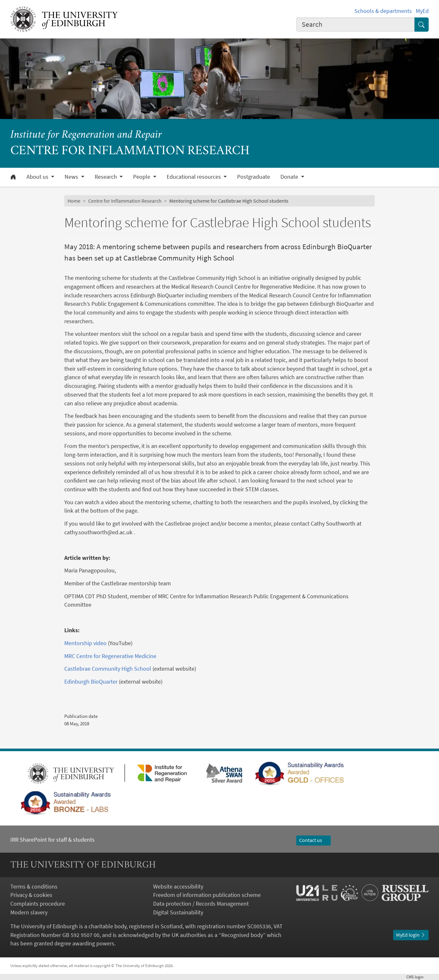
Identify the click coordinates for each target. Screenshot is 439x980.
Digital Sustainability (178, 912)
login (418, 977)
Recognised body (242, 935)
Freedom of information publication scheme (207, 895)
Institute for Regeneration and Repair (86, 135)
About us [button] (38, 177)
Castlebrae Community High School (108, 669)
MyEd (422, 11)
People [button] (142, 177)
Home (74, 201)
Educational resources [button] (194, 177)
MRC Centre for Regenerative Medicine (111, 656)
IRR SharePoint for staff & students (52, 840)
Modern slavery (29, 912)
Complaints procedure (38, 904)
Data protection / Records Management (201, 904)
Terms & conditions (34, 886)
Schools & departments (383, 11)
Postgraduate (254, 177)
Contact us (314, 840)
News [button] (72, 177)
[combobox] (355, 25)
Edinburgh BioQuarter (91, 682)
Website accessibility (178, 886)
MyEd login (411, 935)
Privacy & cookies (31, 895)
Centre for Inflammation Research (125, 201)
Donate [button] (290, 177)
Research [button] (106, 177)
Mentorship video (86, 643)
